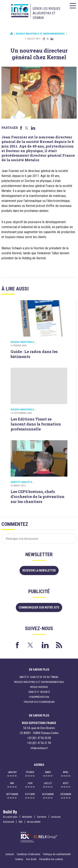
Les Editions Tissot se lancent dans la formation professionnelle (36, 424)
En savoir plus (10, 817)
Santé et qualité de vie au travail (39, 677)
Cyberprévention (39, 697)
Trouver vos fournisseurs (39, 702)
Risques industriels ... (24, 342)
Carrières (42, 817)
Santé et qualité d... (22, 482)
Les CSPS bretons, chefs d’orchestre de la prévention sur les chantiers (38, 497)
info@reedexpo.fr (39, 748)
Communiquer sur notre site (39, 607)
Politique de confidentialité (57, 854)
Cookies (19, 859)
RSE (21, 822)
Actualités (27, 817)
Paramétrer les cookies (51, 859)
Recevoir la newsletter (39, 570)
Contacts (10, 854)
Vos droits (31, 859)
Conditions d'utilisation (29, 854)
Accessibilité (34, 822)
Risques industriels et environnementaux (40, 34)
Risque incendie (39, 687)
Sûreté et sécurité (39, 692)
